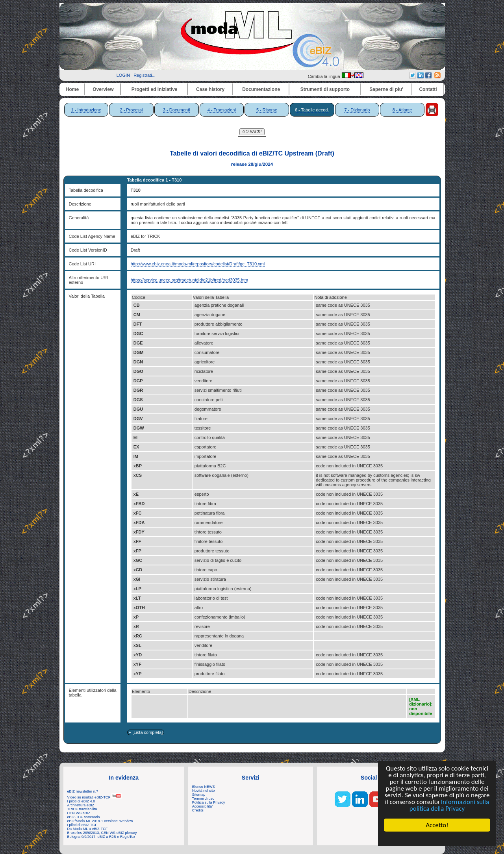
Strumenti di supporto (325, 89)
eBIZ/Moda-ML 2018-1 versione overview (100, 821)
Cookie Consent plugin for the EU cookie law (437, 839)
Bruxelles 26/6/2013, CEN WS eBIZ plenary (102, 833)
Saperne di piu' (386, 89)
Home (72, 89)
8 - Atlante (402, 110)
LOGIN (123, 75)
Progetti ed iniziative (155, 89)
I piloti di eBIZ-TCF (82, 825)
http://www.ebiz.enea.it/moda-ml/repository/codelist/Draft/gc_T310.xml (198, 264)
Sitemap (199, 795)
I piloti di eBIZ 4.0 (81, 801)
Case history (210, 89)
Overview (103, 89)
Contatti (428, 89)
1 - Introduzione (86, 110)
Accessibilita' (202, 806)
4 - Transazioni (222, 110)
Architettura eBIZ (81, 805)
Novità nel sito (204, 791)
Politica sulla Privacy (208, 802)
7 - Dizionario (357, 110)
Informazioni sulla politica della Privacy (449, 805)
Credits (198, 810)
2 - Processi (131, 110)
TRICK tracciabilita (82, 809)
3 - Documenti (176, 110)
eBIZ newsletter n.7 (83, 791)
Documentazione (261, 89)
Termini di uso (203, 798)
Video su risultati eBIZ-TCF (94, 797)
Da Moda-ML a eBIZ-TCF (88, 829)
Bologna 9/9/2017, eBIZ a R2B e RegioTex (101, 837)
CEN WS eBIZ (79, 813)
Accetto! (437, 825)
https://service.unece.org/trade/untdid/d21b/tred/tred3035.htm (189, 280)
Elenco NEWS (204, 787)
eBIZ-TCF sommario (84, 817)
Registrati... (145, 75)
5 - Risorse (267, 110)
